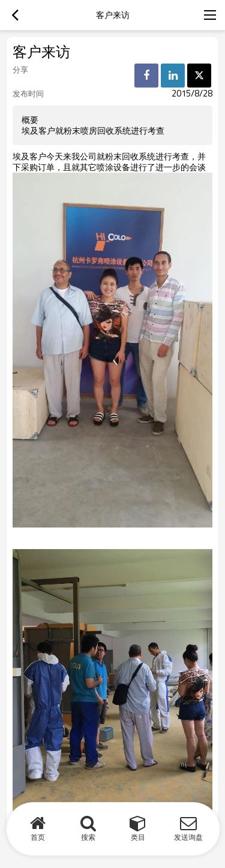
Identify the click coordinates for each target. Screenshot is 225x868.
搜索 (88, 837)
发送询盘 (188, 837)
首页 (38, 837)
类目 (138, 837)
